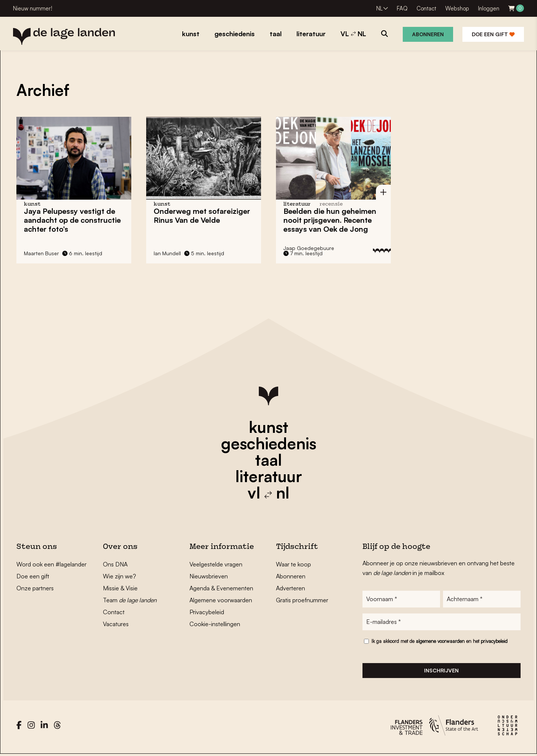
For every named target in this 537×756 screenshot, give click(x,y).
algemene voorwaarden (440, 642)
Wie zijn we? (120, 576)
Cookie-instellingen (215, 624)
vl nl (268, 493)
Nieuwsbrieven (209, 576)
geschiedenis (269, 443)
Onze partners (35, 588)
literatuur (269, 476)
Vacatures (116, 624)
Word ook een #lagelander (51, 564)
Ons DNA (115, 564)
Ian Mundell (167, 253)
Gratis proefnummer (302, 600)
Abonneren (428, 34)
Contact (426, 8)
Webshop (457, 8)
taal (268, 460)
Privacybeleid (207, 612)
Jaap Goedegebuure (309, 248)
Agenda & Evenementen (221, 588)
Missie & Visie (120, 588)
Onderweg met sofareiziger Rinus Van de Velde (202, 215)
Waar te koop (293, 564)
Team (130, 600)
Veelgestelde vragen (216, 564)
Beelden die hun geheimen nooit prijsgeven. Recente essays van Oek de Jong (330, 220)
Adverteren (291, 588)
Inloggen (489, 8)
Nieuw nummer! (33, 8)
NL (379, 8)
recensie (331, 204)
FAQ (402, 8)
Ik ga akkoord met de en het (439, 642)
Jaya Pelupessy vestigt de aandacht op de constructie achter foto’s (72, 220)
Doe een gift (493, 34)
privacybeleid (494, 642)
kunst (268, 427)
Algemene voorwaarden (221, 600)
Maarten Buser (41, 253)
